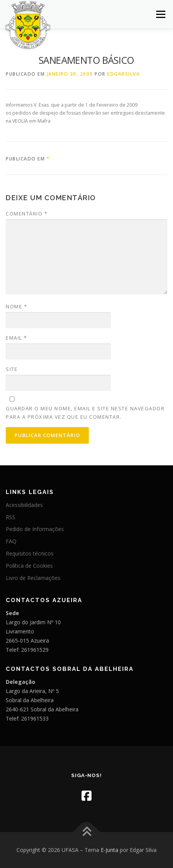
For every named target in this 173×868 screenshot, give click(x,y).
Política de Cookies (29, 566)
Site (12, 369)
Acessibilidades (24, 505)
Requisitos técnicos (30, 553)
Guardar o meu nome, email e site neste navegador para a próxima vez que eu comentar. (85, 413)
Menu (160, 14)
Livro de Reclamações (33, 578)
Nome (16, 306)
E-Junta (109, 850)
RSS (11, 517)
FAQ (11, 541)
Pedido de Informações (35, 529)
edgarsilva (123, 74)
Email (16, 338)
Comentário (27, 214)
